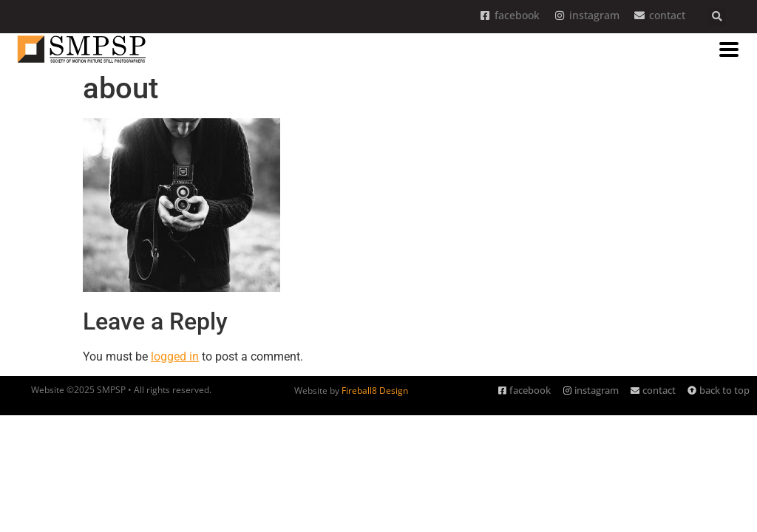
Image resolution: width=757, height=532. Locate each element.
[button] (717, 17)
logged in (175, 357)
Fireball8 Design (375, 391)
